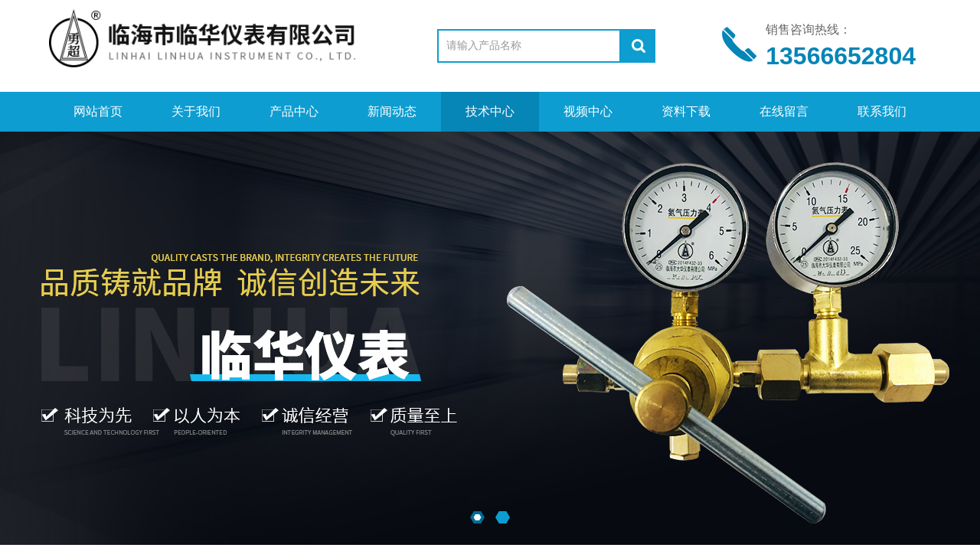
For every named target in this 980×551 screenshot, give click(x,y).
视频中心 (588, 111)
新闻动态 (392, 111)
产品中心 (294, 111)
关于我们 (196, 111)
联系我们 (882, 111)
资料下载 (686, 111)
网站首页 (98, 111)
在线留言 (784, 111)
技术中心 (490, 111)
